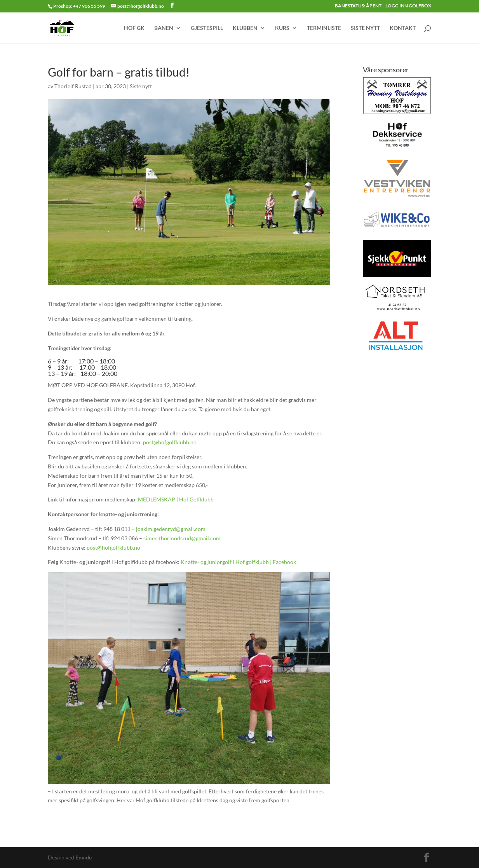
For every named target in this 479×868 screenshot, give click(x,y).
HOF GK (134, 28)
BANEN (164, 28)
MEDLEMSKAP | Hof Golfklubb (176, 499)
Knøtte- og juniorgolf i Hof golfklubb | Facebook (238, 562)
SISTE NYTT (365, 28)
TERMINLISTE (324, 28)
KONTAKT (403, 28)
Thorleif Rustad (73, 86)
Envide (84, 857)
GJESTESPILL (207, 28)
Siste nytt (141, 86)
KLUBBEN (245, 28)
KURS (282, 28)
